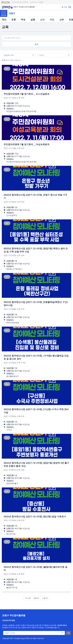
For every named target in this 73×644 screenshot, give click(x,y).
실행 (33, 20)
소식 (42, 20)
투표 (23, 20)
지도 (52, 20)
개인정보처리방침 (9, 620)
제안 (4, 20)
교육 (62, 20)
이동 (68, 633)
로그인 (64, 7)
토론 (14, 20)
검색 (36, 44)
